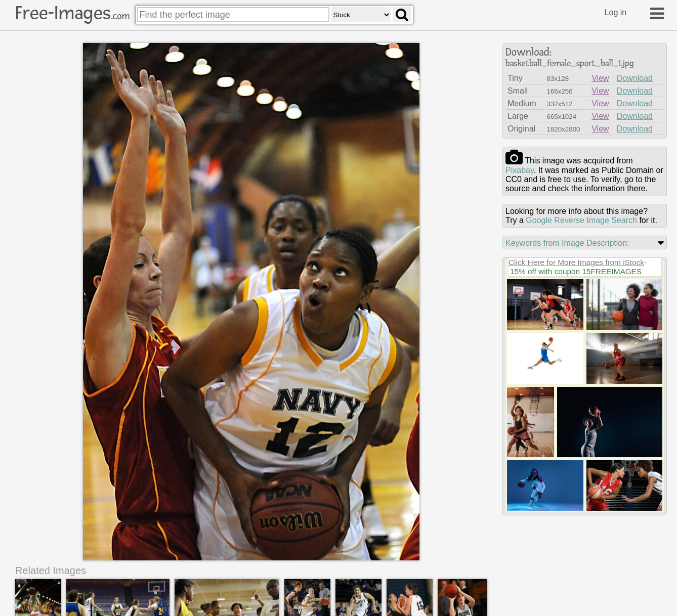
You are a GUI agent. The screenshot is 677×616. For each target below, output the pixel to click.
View (600, 78)
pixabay (520, 170)
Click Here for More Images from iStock (576, 262)
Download (635, 78)
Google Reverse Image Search (581, 220)
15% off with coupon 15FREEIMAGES (576, 271)
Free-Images (72, 13)
